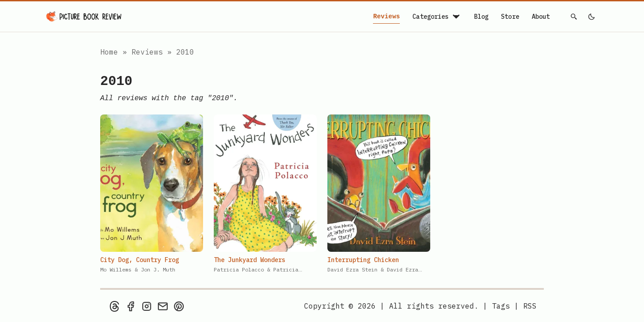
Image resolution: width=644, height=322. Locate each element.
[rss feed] (530, 306)
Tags (501, 306)
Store (510, 17)
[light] (591, 17)
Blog (481, 17)
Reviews (386, 17)
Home (109, 52)
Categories (437, 17)
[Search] (574, 17)
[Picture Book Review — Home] (84, 17)
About (541, 17)
